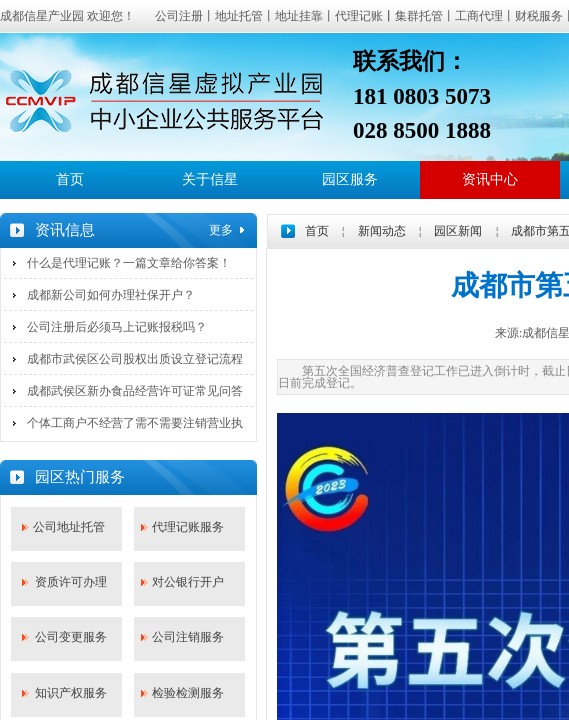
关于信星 (210, 179)
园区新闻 (458, 231)
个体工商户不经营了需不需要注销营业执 (135, 423)
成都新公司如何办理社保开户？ (111, 295)
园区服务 (350, 179)
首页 (70, 179)
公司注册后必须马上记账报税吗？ (117, 327)
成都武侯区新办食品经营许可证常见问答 (135, 391)
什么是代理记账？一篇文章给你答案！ (129, 263)
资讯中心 (490, 179)
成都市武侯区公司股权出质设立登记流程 (135, 359)
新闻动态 (382, 231)
